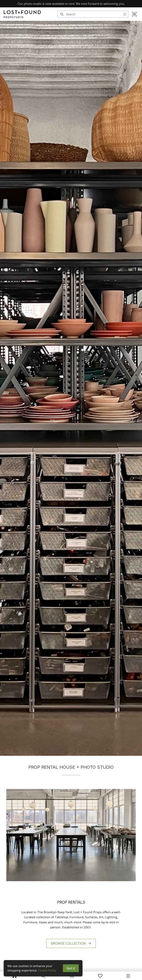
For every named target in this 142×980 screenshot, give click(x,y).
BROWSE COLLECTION (71, 943)
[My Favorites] (100, 976)
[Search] (62, 14)
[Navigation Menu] (128, 976)
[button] (134, 14)
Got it (71, 968)
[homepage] (23, 14)
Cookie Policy (47, 970)
